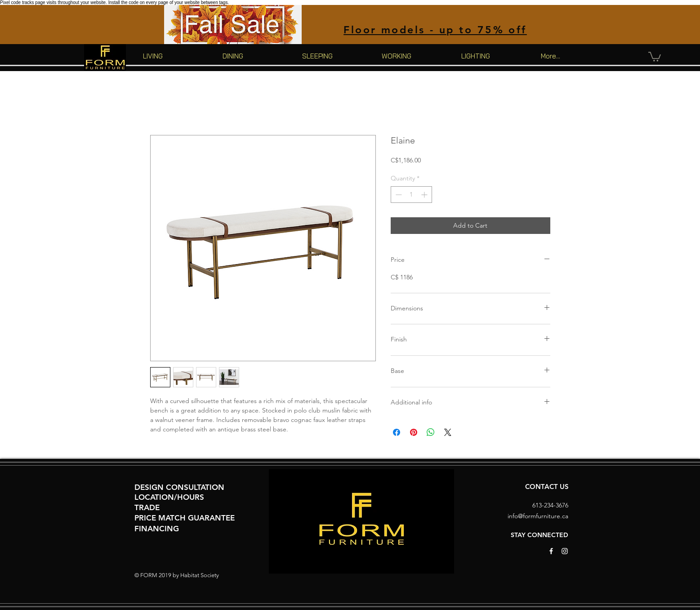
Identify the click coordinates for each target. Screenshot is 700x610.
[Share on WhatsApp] (431, 432)
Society (210, 575)
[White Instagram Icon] (565, 551)
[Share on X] (448, 432)
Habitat (190, 575)
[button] (655, 56)
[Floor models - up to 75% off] (435, 29)
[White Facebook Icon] (551, 551)
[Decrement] (398, 195)
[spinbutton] (411, 195)
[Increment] (425, 195)
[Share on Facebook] (397, 432)
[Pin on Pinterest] (414, 432)
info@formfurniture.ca (538, 516)
